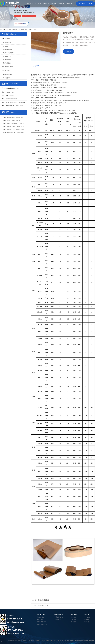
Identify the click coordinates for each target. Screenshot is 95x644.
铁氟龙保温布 (7, 63)
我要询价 (69, 51)
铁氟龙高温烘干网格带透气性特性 (12, 120)
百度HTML (51, 640)
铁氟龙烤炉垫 (7, 56)
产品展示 (38, 3)
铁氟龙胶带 (6, 46)
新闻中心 (54, 3)
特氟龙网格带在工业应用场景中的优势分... (14, 129)
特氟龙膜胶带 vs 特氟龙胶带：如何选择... (14, 123)
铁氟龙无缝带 (7, 60)
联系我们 (70, 3)
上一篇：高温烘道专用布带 (41, 600)
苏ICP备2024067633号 (41, 640)
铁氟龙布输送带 (8, 50)
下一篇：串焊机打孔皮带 (40, 605)
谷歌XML (57, 640)
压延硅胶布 (6, 78)
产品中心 (15, 30)
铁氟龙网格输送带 (8, 53)
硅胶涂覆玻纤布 (8, 75)
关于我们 (62, 3)
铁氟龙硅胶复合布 (8, 66)
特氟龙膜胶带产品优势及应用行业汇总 (13, 126)
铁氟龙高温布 (32, 30)
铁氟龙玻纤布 (23, 30)
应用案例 (46, 3)
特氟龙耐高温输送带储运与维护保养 (13, 117)
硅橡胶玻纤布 (6, 70)
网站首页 (30, 3)
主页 (10, 30)
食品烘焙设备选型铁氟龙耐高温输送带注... (14, 132)
